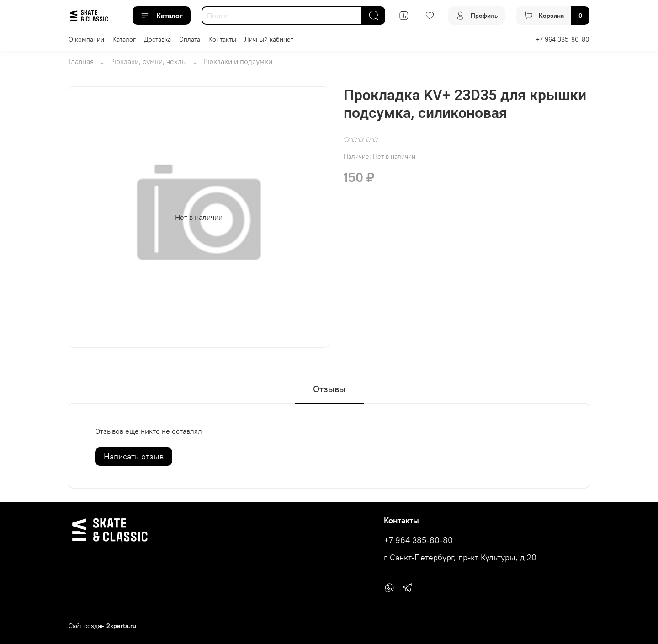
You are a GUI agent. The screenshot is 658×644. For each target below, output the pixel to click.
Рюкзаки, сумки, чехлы (149, 61)
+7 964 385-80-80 (563, 39)
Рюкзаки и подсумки (238, 61)
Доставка (157, 39)
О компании (86, 39)
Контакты (222, 39)
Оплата (190, 39)
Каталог (162, 16)
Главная (81, 61)
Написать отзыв (134, 456)
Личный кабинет (269, 39)
